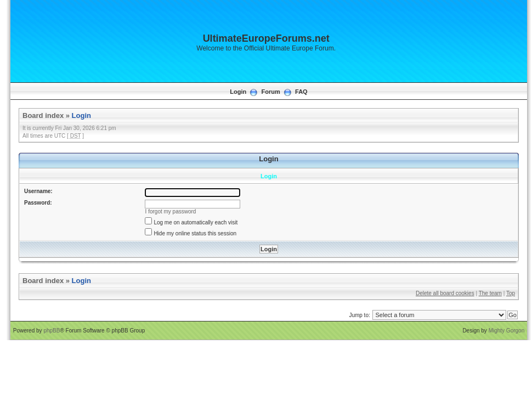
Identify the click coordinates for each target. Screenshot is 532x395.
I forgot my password (171, 211)
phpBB (52, 331)
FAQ (301, 92)
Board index (43, 115)
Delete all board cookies (445, 293)
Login (238, 92)
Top (511, 293)
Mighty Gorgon (507, 331)
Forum (271, 92)
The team (490, 293)
